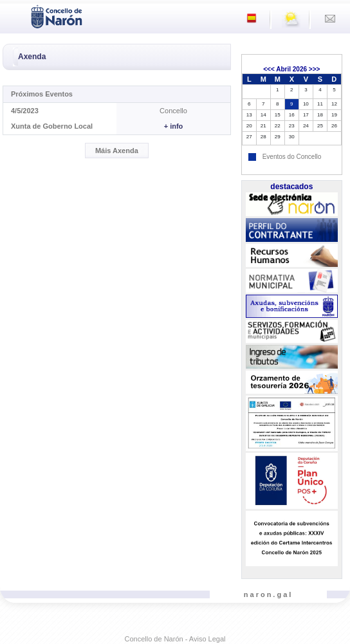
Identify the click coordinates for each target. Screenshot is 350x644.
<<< (269, 69)
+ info (174, 126)
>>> (315, 69)
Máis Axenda (117, 151)
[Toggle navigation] (14, 15)
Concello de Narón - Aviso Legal (175, 639)
